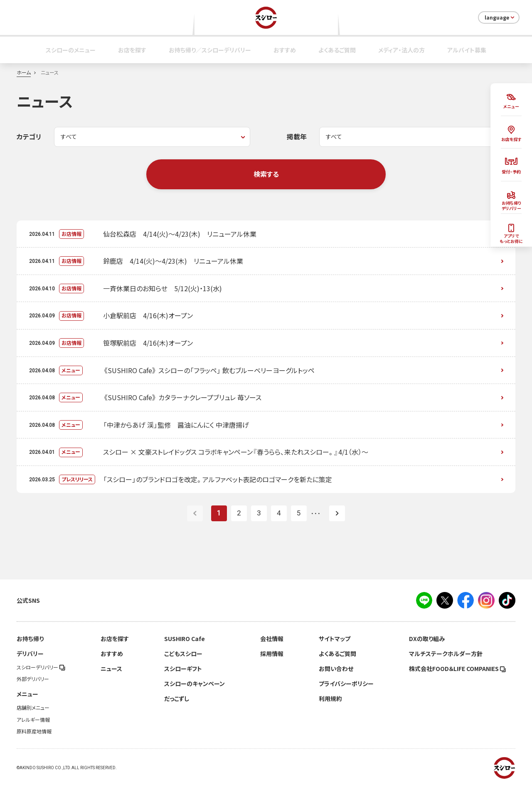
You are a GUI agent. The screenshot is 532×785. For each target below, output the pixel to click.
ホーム (24, 72)
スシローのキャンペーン (195, 683)
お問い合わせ (336, 669)
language (500, 17)
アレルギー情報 (33, 720)
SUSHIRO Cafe (185, 639)
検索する (266, 174)
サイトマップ (335, 639)
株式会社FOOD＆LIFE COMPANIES (457, 669)
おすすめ (285, 50)
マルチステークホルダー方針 (446, 654)
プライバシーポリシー (346, 683)
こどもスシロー (183, 654)
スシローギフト (183, 669)
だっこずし (177, 698)
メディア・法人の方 (401, 50)
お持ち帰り (30, 639)
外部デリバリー (33, 679)
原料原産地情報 (34, 731)
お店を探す (132, 50)
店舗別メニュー (33, 708)
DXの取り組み (427, 639)
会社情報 (272, 639)
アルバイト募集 (467, 50)
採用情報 (272, 654)
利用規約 (330, 698)
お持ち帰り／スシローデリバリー (210, 50)
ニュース (111, 669)
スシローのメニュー (71, 50)
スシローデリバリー (41, 667)
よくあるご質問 (337, 50)
